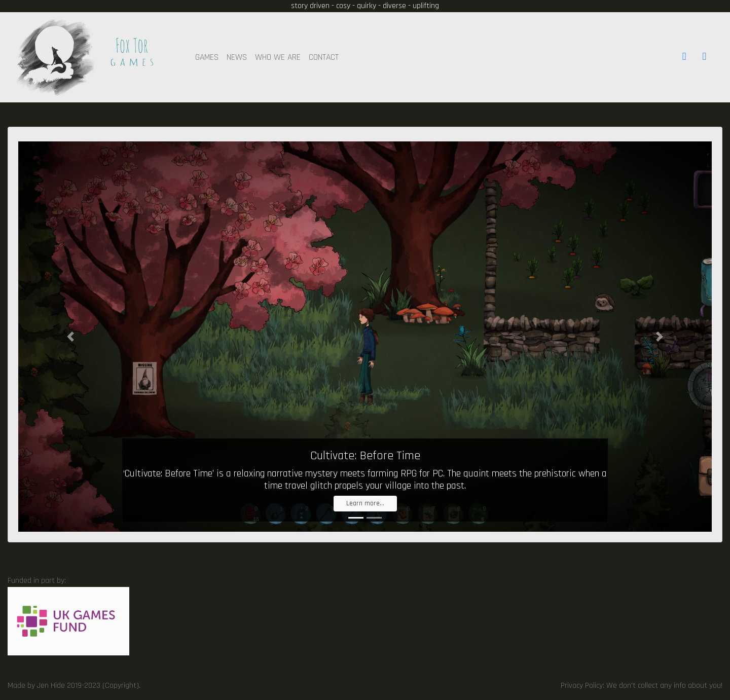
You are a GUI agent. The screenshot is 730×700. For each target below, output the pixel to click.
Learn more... (365, 503)
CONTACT (324, 57)
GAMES (207, 57)
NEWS (237, 57)
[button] (70, 337)
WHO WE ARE (278, 57)
